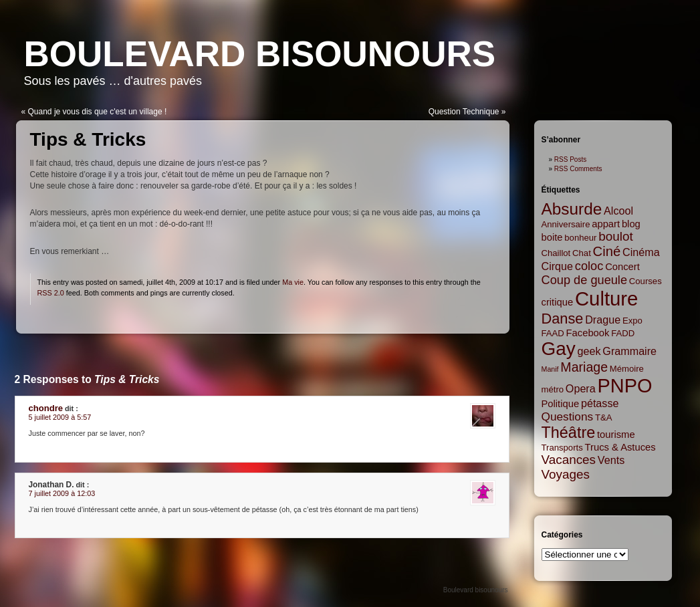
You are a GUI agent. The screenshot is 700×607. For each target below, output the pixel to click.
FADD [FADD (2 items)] (623, 333)
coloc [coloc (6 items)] (589, 266)
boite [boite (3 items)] (552, 237)
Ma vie (293, 282)
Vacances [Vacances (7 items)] (569, 460)
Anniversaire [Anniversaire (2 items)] (566, 224)
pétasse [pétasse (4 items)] (600, 403)
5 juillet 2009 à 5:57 (60, 417)
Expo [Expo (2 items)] (632, 321)
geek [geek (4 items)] (589, 351)
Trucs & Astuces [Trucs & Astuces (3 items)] (620, 447)
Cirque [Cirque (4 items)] (558, 266)
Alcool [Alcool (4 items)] (618, 211)
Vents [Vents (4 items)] (611, 460)
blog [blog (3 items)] (631, 224)
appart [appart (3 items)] (606, 224)
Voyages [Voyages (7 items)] (566, 474)
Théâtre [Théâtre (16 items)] (569, 433)
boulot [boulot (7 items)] (615, 236)
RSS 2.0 (51, 293)
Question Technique (464, 112)
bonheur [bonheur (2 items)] (580, 238)
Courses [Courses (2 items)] (646, 281)
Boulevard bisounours (260, 54)
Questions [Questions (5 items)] (568, 416)
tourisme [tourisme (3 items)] (616, 435)
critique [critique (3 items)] (558, 302)
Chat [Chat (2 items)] (582, 253)
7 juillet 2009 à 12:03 (62, 493)
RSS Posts (570, 159)
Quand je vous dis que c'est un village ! (98, 112)
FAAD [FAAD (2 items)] (553, 333)
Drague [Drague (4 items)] (603, 320)
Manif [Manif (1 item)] (550, 369)
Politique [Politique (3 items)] (561, 404)
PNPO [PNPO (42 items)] (625, 386)
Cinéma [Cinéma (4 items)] (641, 252)
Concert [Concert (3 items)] (622, 267)
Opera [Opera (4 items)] (581, 388)
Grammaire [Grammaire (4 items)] (629, 351)
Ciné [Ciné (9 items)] (607, 251)
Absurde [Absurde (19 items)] (572, 209)
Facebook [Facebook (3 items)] (588, 333)
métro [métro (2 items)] (553, 389)
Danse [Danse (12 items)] (563, 319)
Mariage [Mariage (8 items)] (584, 367)
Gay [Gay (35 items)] (559, 349)
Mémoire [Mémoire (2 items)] (627, 369)
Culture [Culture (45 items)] (607, 298)
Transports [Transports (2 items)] (562, 448)
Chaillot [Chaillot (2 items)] (556, 253)
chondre (46, 408)
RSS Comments (578, 169)
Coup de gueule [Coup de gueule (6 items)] (585, 280)
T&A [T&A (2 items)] (604, 417)
